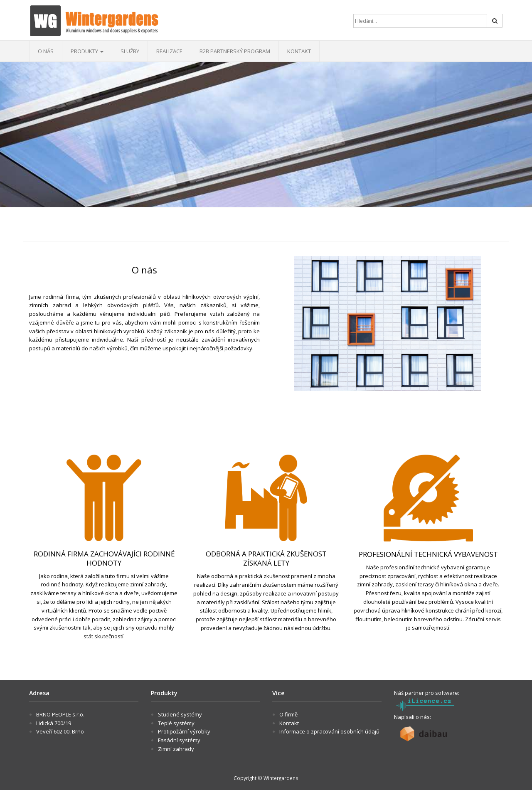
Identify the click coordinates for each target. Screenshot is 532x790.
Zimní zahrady (176, 749)
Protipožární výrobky (184, 731)
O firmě (288, 714)
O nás (46, 51)
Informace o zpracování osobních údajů (329, 731)
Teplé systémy (176, 723)
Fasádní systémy (179, 740)
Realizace (169, 51)
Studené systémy (180, 714)
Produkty (87, 51)
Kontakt (299, 51)
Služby (130, 51)
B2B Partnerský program (235, 51)
